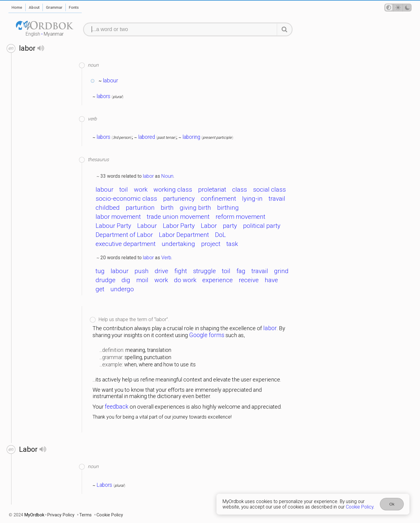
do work (185, 280)
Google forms (207, 335)
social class (269, 190)
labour (111, 81)
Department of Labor (124, 235)
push (142, 271)
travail (277, 199)
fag (241, 271)
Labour (147, 226)
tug (100, 271)
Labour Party (113, 226)
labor (148, 176)
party (230, 226)
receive (249, 280)
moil (142, 280)
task (232, 244)
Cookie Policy (360, 507)
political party (262, 226)
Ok (392, 504)
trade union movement (178, 217)
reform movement (240, 217)
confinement (218, 199)
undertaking (178, 244)
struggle (204, 271)
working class (173, 190)
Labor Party (179, 226)
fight (181, 271)
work (141, 190)
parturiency (179, 199)
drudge (106, 280)
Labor (209, 226)
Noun (167, 176)
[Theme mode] (398, 8)
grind (281, 271)
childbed (108, 208)
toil (124, 190)
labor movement (118, 217)
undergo (122, 289)
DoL (220, 235)
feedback (117, 407)
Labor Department (184, 235)
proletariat (212, 190)
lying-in (252, 199)
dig (126, 280)
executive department (126, 244)
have (271, 280)
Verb (166, 257)
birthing (228, 208)
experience (218, 280)
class (240, 190)
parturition (140, 208)
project (211, 244)
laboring (191, 137)
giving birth (195, 208)
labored (147, 137)
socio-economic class (126, 199)
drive (161, 271)
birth (167, 208)
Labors (104, 485)
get (100, 289)
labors (103, 96)
